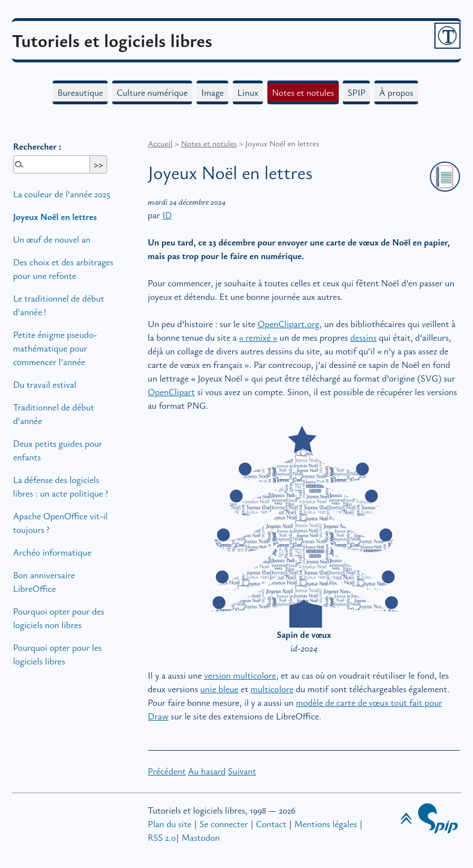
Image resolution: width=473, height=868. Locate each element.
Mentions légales (326, 824)
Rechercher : (37, 146)
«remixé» (258, 337)
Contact (271, 824)
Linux (248, 92)
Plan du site (170, 824)
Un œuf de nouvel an (52, 239)
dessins (363, 337)
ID (167, 215)
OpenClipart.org (289, 324)
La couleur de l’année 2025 (62, 194)
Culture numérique (152, 92)
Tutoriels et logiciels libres (112, 40)
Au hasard (207, 771)
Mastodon (201, 837)
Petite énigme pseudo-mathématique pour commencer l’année (55, 348)
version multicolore (240, 675)
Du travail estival (45, 384)
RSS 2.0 (162, 837)
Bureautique (80, 92)
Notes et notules (303, 92)
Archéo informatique (52, 552)
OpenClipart (171, 392)
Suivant (242, 771)
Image (212, 92)
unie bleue (219, 689)
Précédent (167, 771)
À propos (396, 92)
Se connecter (223, 824)
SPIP (356, 92)
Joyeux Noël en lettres (55, 217)
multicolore (272, 689)
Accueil (160, 143)
